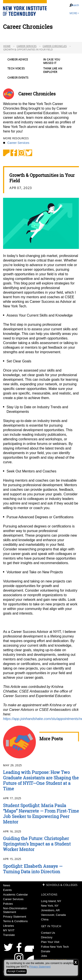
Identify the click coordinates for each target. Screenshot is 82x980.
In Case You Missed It (52, 61)
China (45, 919)
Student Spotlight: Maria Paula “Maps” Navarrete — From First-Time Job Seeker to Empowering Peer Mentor (41, 814)
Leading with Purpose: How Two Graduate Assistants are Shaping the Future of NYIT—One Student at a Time (41, 780)
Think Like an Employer (53, 70)
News (7, 885)
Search (75, 5)
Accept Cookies (17, 971)
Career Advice (18, 60)
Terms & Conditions (15, 921)
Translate (9, 935)
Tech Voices (16, 69)
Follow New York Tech (55, 947)
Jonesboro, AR (50, 910)
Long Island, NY (51, 901)
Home (7, 46)
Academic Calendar (15, 895)
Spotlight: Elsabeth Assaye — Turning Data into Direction (33, 869)
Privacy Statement (40, 967)
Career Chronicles (55, 46)
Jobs (44, 956)
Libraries (9, 926)
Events (7, 890)
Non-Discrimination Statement (15, 910)
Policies (8, 904)
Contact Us (48, 933)
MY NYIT (9, 930)
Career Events (18, 78)
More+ (74, 13)
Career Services (27, 46)
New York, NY (50, 906)
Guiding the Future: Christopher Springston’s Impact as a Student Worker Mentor (37, 844)
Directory (47, 937)
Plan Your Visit (50, 942)
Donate (46, 951)
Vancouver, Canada (53, 915)
